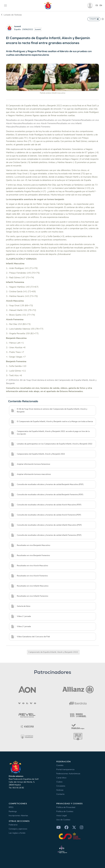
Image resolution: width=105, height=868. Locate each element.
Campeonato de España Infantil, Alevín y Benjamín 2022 (53, 652)
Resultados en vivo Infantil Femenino (33, 127)
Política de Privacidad (66, 807)
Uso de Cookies (63, 820)
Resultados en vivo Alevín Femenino (39, 123)
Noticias (60, 790)
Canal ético (61, 778)
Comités (60, 765)
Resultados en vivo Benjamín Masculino (25, 120)
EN (101, 5)
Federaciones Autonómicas (68, 774)
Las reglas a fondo (17, 833)
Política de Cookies (65, 811)
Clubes (59, 782)
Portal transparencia (65, 769)
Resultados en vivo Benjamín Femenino (62, 120)
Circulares (61, 786)
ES (97, 5)
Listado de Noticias (11, 15)
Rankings (13, 811)
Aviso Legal (62, 815)
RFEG (11, 807)
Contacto (60, 794)
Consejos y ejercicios (18, 829)
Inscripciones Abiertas (18, 815)
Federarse (13, 825)
